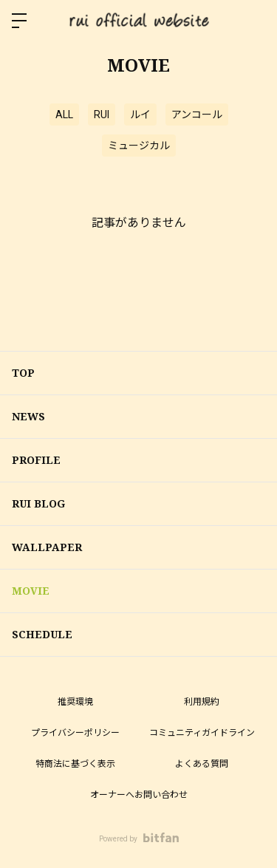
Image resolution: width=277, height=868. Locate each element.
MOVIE (31, 591)
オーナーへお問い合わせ (139, 795)
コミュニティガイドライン (202, 733)
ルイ (140, 115)
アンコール (197, 115)
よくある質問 (202, 764)
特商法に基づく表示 (75, 764)
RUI (102, 115)
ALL (64, 115)
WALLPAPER (47, 547)
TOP (23, 373)
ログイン (253, 21)
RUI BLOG (38, 503)
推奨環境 (75, 702)
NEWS (28, 416)
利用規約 (202, 702)
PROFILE (36, 460)
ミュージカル (139, 146)
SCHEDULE (42, 634)
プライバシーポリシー (75, 733)
